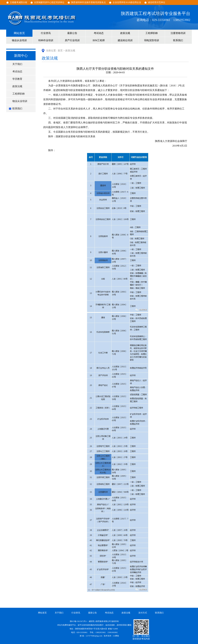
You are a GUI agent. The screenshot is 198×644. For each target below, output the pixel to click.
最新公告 (72, 33)
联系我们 (178, 40)
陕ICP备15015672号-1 (79, 621)
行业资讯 (46, 33)
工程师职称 (152, 33)
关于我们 (17, 64)
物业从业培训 (19, 40)
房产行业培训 (72, 40)
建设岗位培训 (125, 40)
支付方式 (143, 613)
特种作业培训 (46, 40)
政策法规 (125, 33)
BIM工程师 (99, 40)
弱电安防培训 (152, 40)
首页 (60, 51)
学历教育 (17, 79)
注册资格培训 (178, 33)
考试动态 (99, 33)
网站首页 (19, 33)
